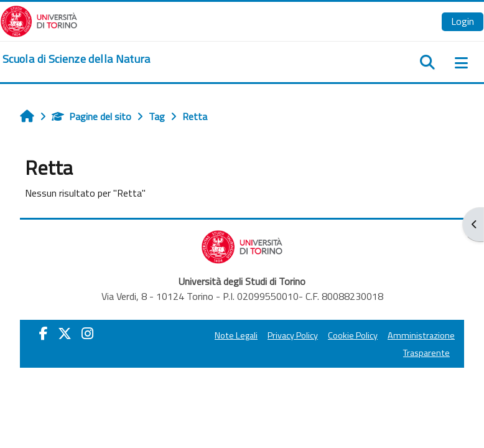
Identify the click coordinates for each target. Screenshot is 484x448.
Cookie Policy (353, 335)
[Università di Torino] (39, 20)
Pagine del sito (91, 116)
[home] (77, 59)
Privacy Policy (293, 335)
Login (463, 21)
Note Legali (236, 335)
